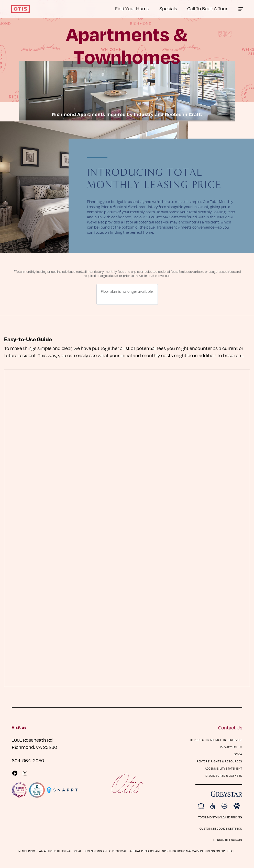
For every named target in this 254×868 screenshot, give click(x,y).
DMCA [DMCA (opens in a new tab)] (238, 754)
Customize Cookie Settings (221, 828)
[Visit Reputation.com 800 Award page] (37, 790)
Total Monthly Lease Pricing (220, 817)
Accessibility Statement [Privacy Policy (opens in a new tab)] (224, 768)
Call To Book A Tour (207, 8)
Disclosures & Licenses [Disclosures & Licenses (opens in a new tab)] (224, 776)
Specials (168, 8)
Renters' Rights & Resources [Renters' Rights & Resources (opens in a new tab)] (219, 761)
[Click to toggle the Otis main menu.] (241, 9)
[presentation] (127, 528)
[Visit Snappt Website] (62, 790)
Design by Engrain (228, 840)
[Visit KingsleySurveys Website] (19, 790)
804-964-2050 (28, 760)
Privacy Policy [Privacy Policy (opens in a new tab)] (231, 747)
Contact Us (230, 728)
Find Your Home (132, 8)
